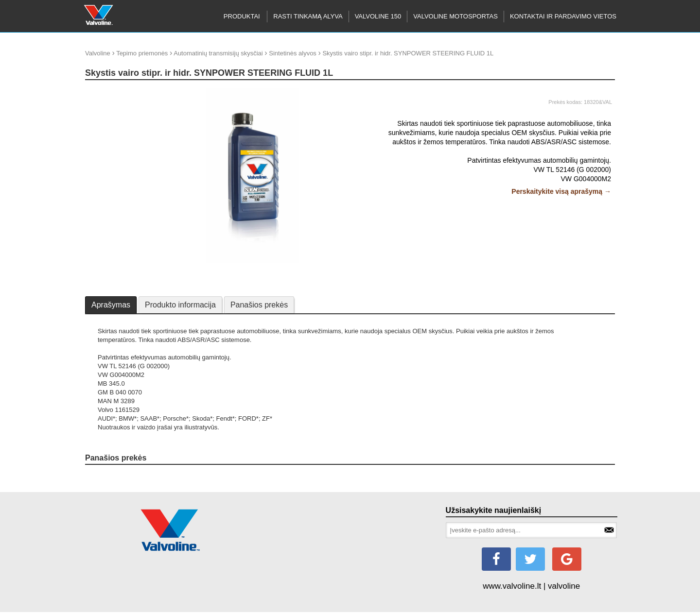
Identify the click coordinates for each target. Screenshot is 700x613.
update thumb (107, 92)
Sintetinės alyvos (293, 53)
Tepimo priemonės (142, 53)
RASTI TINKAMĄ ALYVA (308, 16)
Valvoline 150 (378, 16)
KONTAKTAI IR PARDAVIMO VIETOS (563, 16)
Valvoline (98, 53)
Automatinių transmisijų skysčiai (218, 53)
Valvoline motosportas (455, 16)
